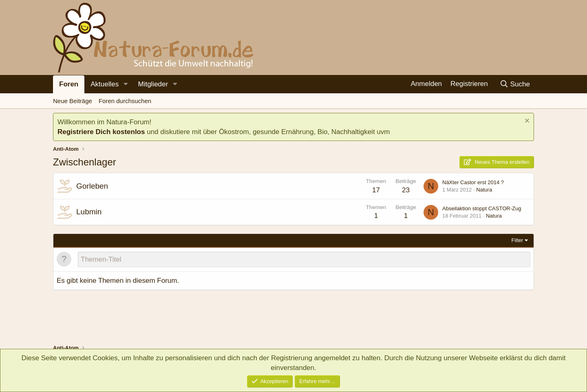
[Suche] (515, 84)
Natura (484, 190)
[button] (126, 84)
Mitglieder (153, 84)
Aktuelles (105, 84)
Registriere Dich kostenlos (101, 132)
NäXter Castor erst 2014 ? (473, 182)
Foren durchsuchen (125, 101)
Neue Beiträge (73, 101)
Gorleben (92, 186)
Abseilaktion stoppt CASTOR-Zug (482, 208)
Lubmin (89, 212)
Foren (69, 84)
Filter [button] (517, 240)
